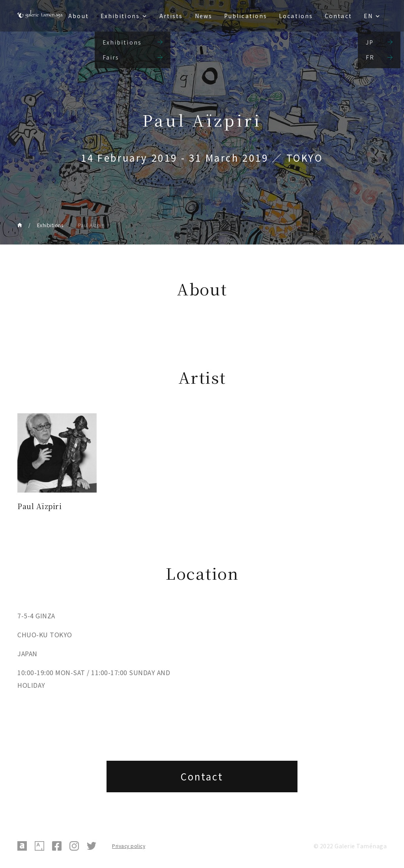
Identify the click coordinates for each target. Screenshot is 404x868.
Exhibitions (120, 16)
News (204, 16)
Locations (296, 16)
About (79, 16)
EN (368, 16)
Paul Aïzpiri (92, 225)
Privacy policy (129, 846)
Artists (171, 16)
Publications (246, 16)
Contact (338, 16)
